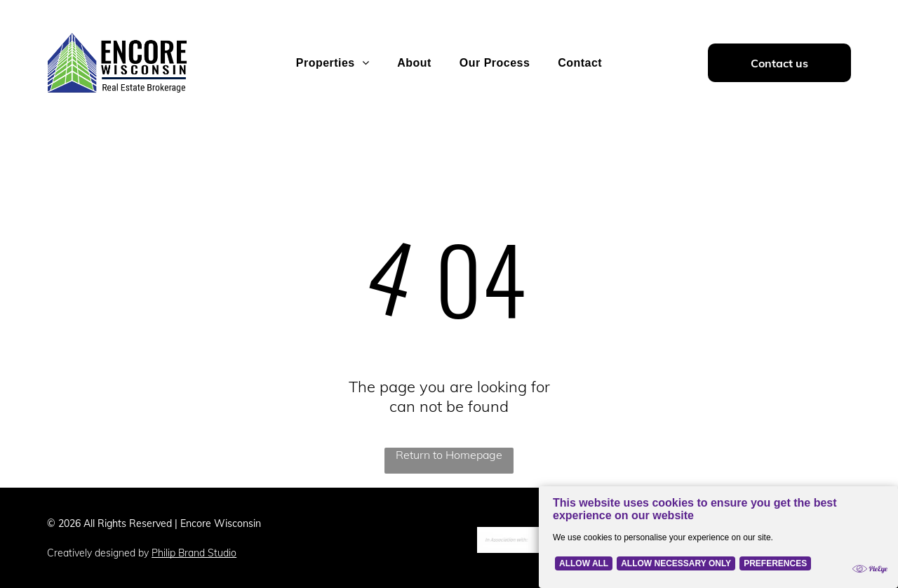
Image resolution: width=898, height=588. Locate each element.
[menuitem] (333, 63)
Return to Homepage (449, 455)
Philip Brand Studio (194, 553)
